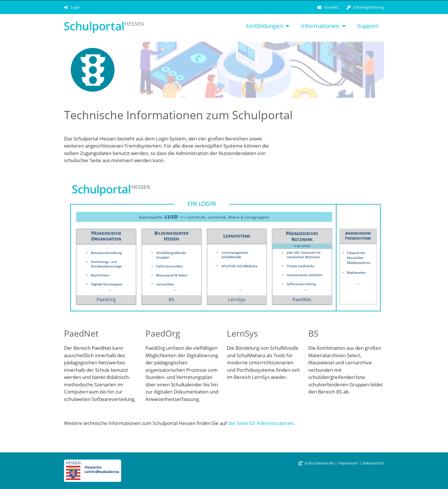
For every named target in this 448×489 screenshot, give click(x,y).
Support (368, 26)
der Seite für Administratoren (261, 423)
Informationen (323, 26)
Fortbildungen (268, 26)
